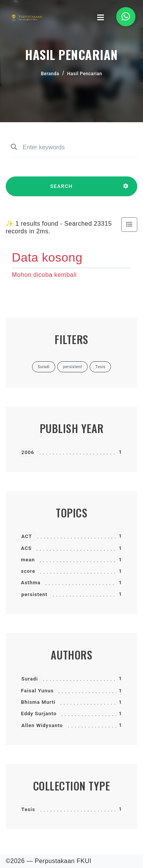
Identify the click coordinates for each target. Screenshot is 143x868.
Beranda (50, 74)
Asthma (31, 583)
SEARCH (61, 190)
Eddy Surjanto (39, 714)
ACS (26, 548)
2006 (28, 452)
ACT (27, 536)
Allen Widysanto (42, 725)
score (28, 571)
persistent (35, 594)
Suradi (30, 679)
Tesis (28, 809)
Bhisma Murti (38, 702)
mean (28, 560)
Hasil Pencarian (85, 74)
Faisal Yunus (37, 691)
